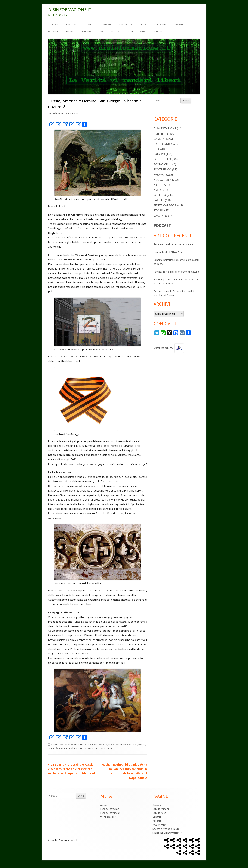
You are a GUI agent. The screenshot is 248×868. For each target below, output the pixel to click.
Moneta (160, 185)
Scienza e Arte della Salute (166, 829)
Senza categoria (166, 205)
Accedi (104, 805)
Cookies (157, 805)
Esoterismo (54, 31)
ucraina (108, 748)
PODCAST (162, 225)
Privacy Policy (159, 825)
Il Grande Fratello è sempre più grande (173, 244)
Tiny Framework (62, 840)
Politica (115, 31)
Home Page (53, 24)
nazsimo (78, 748)
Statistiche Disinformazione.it (167, 833)
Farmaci (70, 31)
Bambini (107, 24)
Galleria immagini (161, 809)
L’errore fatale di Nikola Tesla (169, 252)
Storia (143, 31)
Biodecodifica (125, 24)
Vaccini (159, 215)
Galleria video (159, 813)
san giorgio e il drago (93, 748)
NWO (102, 31)
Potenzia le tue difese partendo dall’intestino (176, 272)
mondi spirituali (66, 748)
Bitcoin (159, 149)
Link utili (157, 817)
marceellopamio (56, 113)
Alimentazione (73, 24)
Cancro (143, 24)
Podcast (158, 31)
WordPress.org (108, 817)
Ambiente (92, 24)
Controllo (160, 24)
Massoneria (87, 31)
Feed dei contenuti (110, 809)
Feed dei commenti (110, 813)
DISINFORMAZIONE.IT (70, 9)
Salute (130, 31)
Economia (178, 24)
